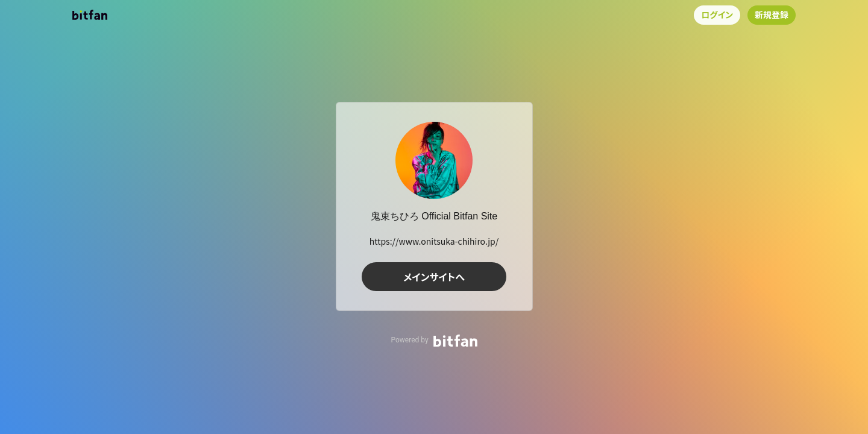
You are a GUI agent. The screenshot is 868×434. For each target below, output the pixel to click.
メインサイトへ (434, 277)
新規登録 (772, 14)
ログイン (717, 14)
